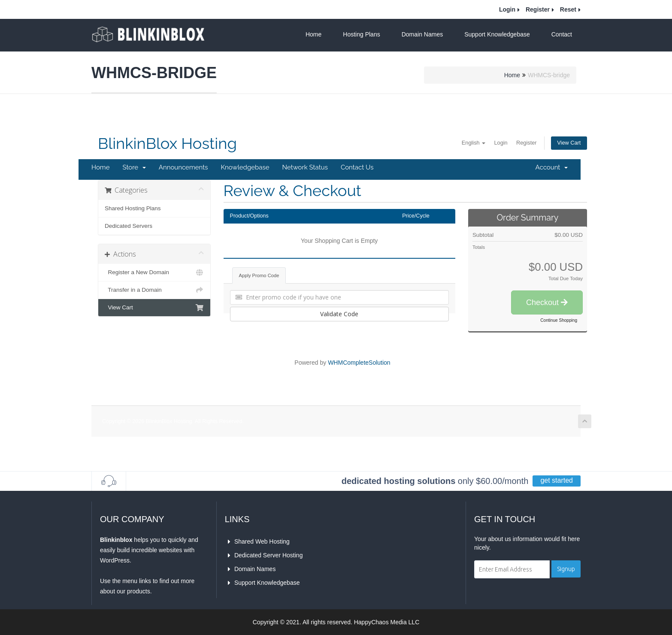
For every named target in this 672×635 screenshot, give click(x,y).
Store (134, 167)
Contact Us (357, 167)
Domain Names (422, 34)
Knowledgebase (245, 167)
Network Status (305, 167)
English (462, 143)
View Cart (567, 143)
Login (507, 9)
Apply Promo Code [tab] (259, 275)
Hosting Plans (361, 34)
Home (313, 34)
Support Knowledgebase (497, 34)
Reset (568, 9)
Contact (562, 34)
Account (552, 167)
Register (538, 9)
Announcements (183, 167)
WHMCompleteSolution (359, 363)
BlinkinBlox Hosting (167, 144)
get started (557, 480)
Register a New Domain (154, 272)
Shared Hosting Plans (133, 208)
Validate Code (339, 314)
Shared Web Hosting (261, 541)
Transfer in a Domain (154, 290)
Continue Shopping (559, 320)
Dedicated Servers (129, 226)
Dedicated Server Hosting (268, 555)
